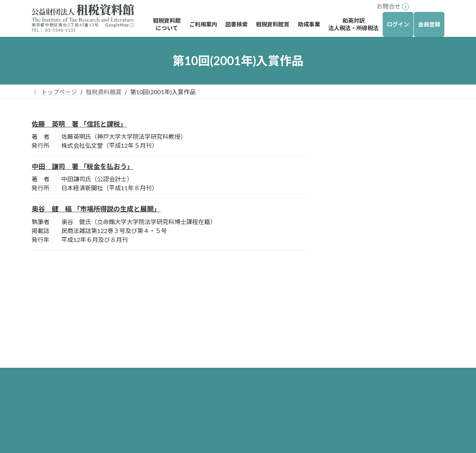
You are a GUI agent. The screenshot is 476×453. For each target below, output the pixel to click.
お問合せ (389, 6)
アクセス (197, 350)
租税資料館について (206, 311)
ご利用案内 (194, 324)
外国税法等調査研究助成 (359, 337)
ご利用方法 (200, 337)
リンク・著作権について (64, 344)
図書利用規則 (203, 389)
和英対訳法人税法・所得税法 (359, 385)
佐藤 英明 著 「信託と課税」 (79, 124)
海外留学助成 (344, 324)
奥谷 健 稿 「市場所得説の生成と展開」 (96, 209)
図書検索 (191, 401)
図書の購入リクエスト (215, 427)
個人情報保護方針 (55, 358)
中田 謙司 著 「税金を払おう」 (83, 166)
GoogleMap (117, 25)
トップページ (197, 298)
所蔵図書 (197, 363)
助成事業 (332, 311)
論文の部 (356, 173)
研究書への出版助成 (353, 350)
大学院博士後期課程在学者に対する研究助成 (383, 367)
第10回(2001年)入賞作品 (369, 142)
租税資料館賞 (351, 127)
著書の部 (356, 157)
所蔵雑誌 (197, 376)
